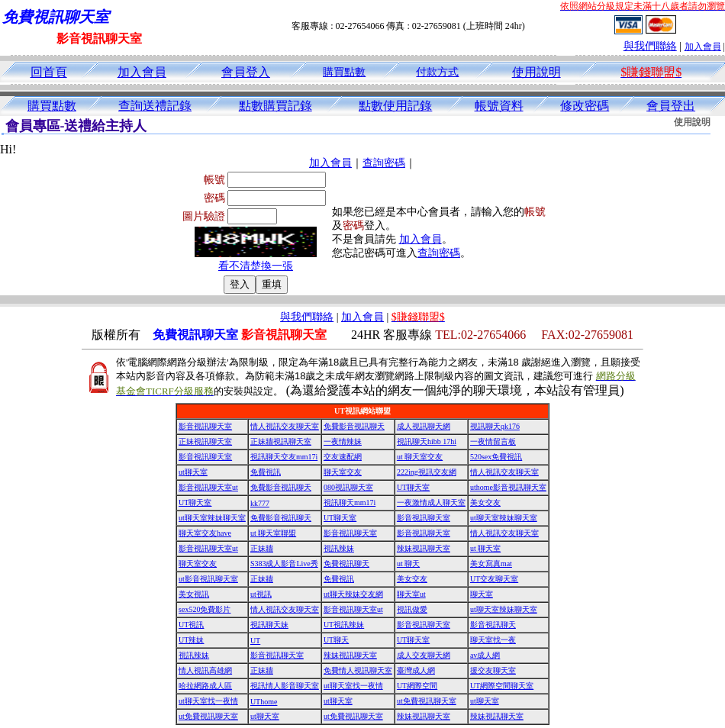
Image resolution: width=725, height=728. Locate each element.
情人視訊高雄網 (205, 670)
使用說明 (536, 72)
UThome (264, 702)
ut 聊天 (408, 564)
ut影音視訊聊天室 (208, 579)
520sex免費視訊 (496, 457)
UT (255, 641)
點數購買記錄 (275, 106)
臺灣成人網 (416, 670)
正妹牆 (262, 548)
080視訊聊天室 (348, 487)
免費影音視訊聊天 (354, 426)
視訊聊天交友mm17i (284, 457)
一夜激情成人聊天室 (431, 503)
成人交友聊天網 (424, 655)
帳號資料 (499, 106)
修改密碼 (585, 106)
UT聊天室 (413, 487)
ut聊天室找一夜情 (353, 686)
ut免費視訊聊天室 (427, 701)
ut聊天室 (193, 472)
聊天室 (482, 594)
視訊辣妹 (339, 548)
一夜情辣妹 (343, 441)
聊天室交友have (205, 533)
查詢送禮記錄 (155, 106)
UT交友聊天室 (494, 579)
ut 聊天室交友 (420, 457)
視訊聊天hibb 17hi (427, 441)
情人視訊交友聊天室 (285, 426)
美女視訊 (194, 594)
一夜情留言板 (493, 441)
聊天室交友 (343, 472)
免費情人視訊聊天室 (358, 670)
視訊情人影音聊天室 (285, 686)
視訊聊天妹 (269, 625)
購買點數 (344, 72)
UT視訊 (191, 625)
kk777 (260, 503)
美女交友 (485, 503)
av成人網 (485, 655)
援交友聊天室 (493, 670)
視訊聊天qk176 (495, 426)
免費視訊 (266, 472)
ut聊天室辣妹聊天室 (212, 518)
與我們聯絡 (650, 46)
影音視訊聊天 (493, 625)
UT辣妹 (191, 640)
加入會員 (703, 47)
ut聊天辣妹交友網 (353, 594)
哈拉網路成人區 (205, 686)
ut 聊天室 (485, 548)
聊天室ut (411, 594)
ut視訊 (261, 594)
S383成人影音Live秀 (284, 564)
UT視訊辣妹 (344, 625)
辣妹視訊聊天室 (424, 548)
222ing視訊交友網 (427, 472)
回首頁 (49, 72)
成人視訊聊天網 (424, 426)
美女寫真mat (491, 564)
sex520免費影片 (205, 609)
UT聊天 (336, 640)
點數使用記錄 (395, 106)
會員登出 (671, 106)
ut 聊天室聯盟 (273, 533)
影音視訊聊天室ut (208, 487)
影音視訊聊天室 (205, 426)
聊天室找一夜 (493, 640)
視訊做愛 (412, 609)
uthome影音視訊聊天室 (508, 487)
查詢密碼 (384, 163)
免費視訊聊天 (346, 564)
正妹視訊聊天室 (205, 441)
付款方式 (437, 72)
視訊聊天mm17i (350, 503)
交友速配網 (343, 457)
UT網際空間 (417, 686)
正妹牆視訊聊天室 (281, 441)
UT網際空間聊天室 (502, 686)
